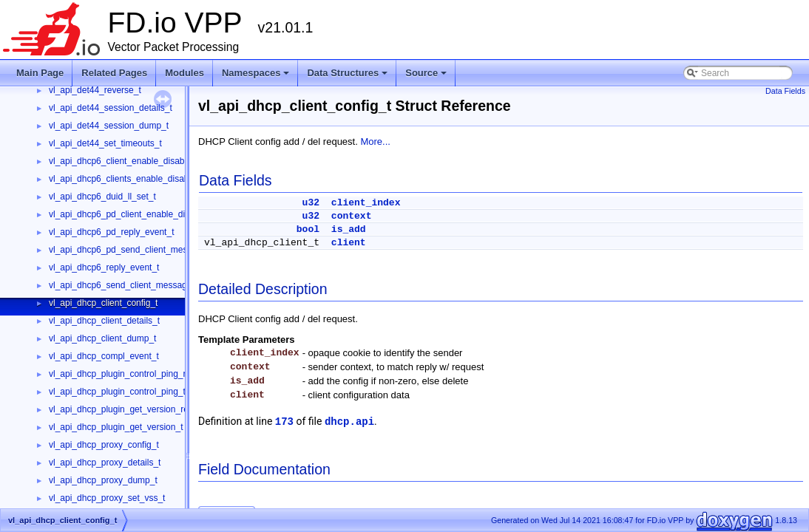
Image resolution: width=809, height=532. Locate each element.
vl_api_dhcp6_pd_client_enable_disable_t (131, 214)
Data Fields (785, 91)
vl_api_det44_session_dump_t (109, 126)
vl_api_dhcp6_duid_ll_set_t (102, 197)
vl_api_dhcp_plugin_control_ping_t (117, 392)
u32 (311, 203)
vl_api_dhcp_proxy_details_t (105, 463)
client (349, 243)
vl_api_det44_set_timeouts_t (105, 143)
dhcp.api (349, 422)
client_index (366, 203)
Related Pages (114, 73)
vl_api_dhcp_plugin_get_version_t (116, 427)
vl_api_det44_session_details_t (111, 108)
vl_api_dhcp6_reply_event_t (104, 267)
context (352, 216)
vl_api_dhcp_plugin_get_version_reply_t (128, 409)
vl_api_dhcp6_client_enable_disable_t (124, 161)
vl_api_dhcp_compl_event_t (104, 356)
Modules (185, 73)
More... (375, 141)
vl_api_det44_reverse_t (95, 90)
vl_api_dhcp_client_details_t (104, 321)
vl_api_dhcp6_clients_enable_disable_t (126, 179)
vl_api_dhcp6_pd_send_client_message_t (132, 250)
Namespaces (257, 77)
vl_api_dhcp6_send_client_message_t (124, 285)
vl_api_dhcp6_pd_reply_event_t (111, 232)
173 (284, 422)
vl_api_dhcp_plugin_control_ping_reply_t (129, 374)
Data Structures (348, 77)
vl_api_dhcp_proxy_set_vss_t (107, 498)
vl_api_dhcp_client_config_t (103, 303)
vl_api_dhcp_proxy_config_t (104, 445)
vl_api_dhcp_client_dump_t (102, 338)
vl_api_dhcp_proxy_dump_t (103, 480)
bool (308, 229)
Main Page (40, 73)
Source (427, 77)
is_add (349, 229)
